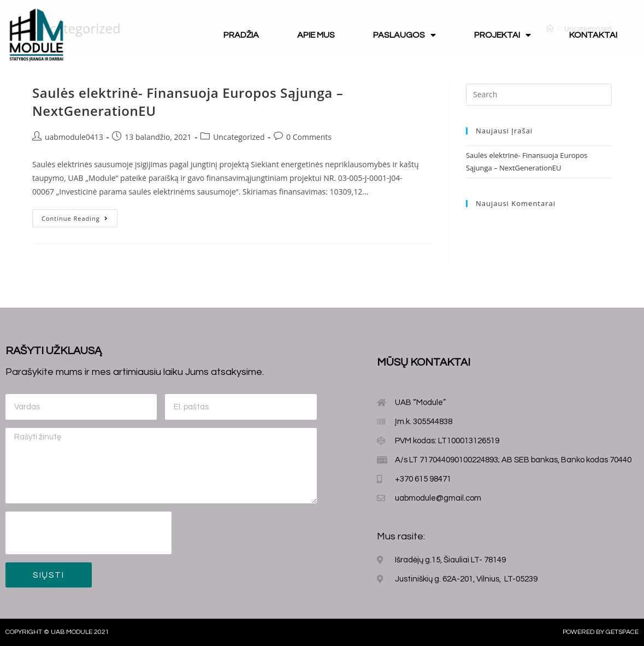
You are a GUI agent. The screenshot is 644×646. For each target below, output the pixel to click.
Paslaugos (404, 35)
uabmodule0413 (74, 137)
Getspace (622, 632)
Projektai (503, 35)
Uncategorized (239, 137)
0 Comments (309, 137)
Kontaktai (593, 35)
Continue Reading (75, 218)
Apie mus (316, 35)
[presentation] (88, 533)
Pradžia (241, 35)
